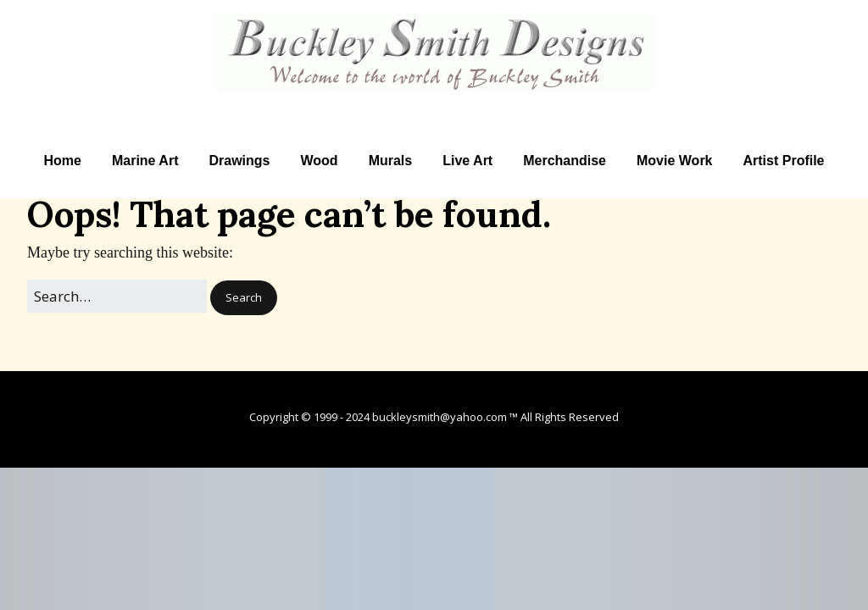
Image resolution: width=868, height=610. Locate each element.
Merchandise (565, 161)
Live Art (467, 161)
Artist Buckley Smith (434, 103)
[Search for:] (117, 296)
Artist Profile (784, 161)
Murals (391, 161)
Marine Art (145, 161)
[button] (244, 298)
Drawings (239, 161)
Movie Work (675, 161)
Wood (319, 161)
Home (62, 161)
